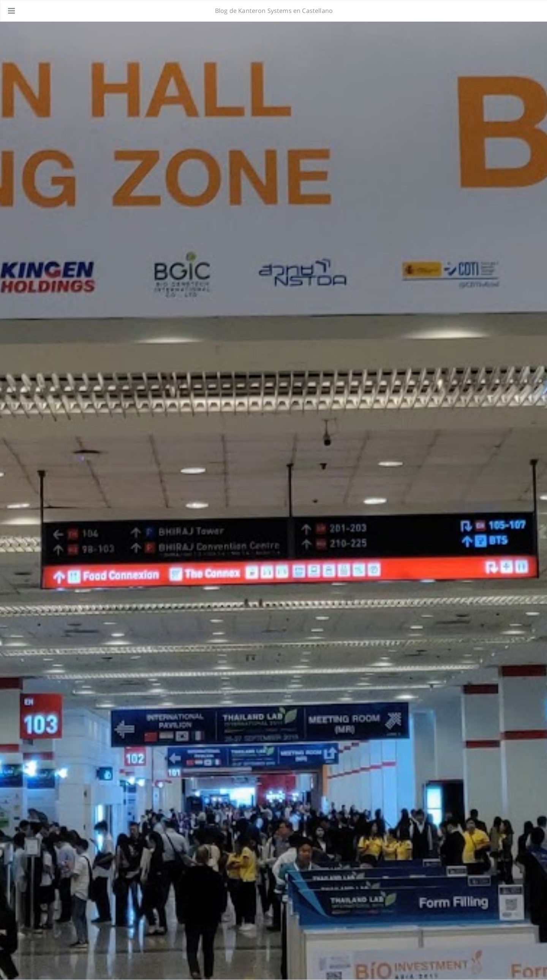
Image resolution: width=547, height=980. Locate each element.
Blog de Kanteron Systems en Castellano (274, 11)
